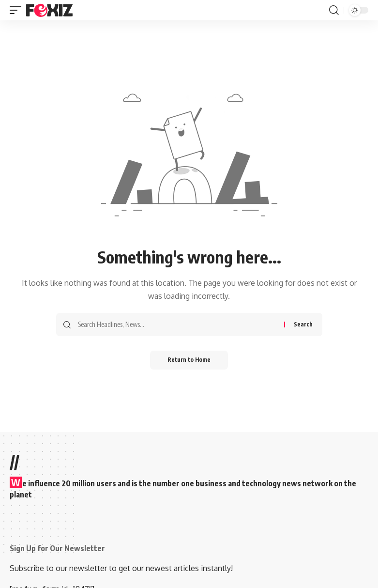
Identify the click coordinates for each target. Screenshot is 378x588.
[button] (18, 10)
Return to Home (189, 360)
